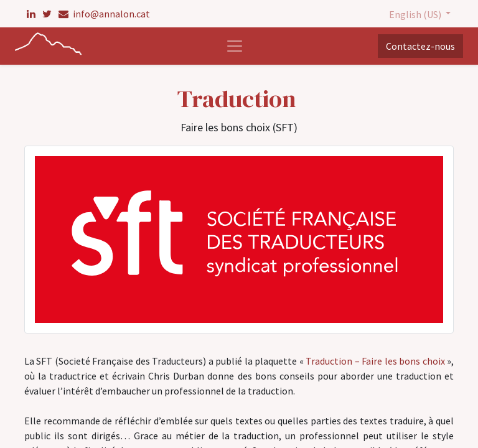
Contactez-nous (420, 46)
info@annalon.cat (104, 14)
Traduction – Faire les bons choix (376, 361)
